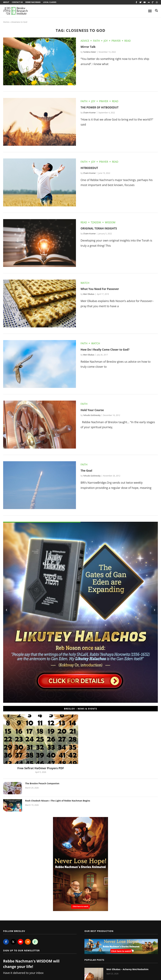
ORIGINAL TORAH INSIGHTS (100, 229)
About (6, 2)
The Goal (87, 471)
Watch (85, 283)
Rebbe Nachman (34, 2)
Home (6, 22)
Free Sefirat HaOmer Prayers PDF (41, 769)
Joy (106, 41)
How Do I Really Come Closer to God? (106, 350)
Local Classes (51, 2)
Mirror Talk (89, 47)
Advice (85, 41)
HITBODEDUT (90, 168)
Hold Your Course (93, 410)
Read (128, 41)
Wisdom (110, 223)
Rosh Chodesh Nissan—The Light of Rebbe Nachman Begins (58, 801)
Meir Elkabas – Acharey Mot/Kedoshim (127, 970)
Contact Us (18, 2)
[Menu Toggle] (150, 11)
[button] (6, 610)
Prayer (116, 41)
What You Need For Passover (101, 289)
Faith (96, 41)
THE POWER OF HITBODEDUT (101, 108)
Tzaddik (96, 223)
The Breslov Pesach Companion (42, 784)
